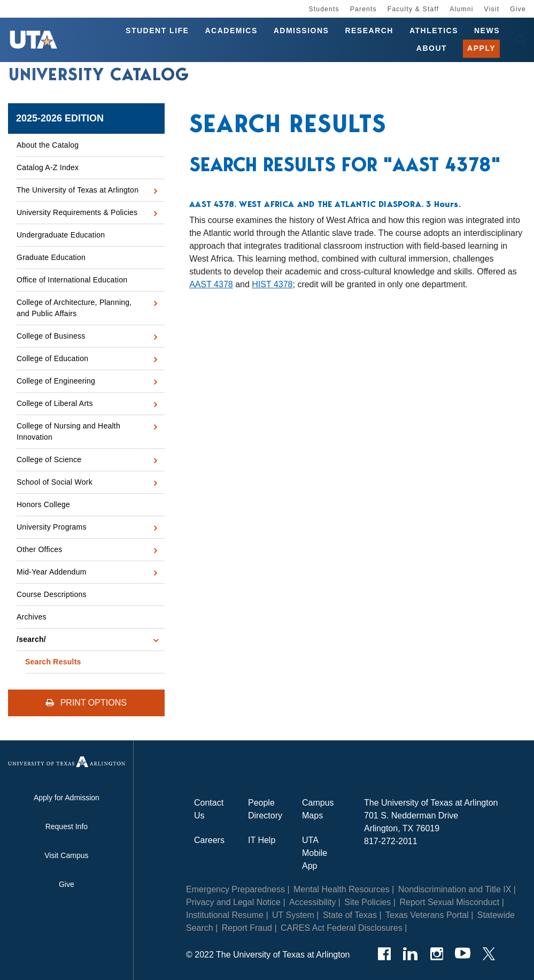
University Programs (52, 527)
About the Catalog (48, 145)
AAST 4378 (211, 284)
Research (369, 31)
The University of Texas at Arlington (78, 190)
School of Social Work (55, 482)
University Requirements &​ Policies (77, 212)
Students (324, 9)
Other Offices (39, 549)
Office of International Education (72, 280)
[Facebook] (384, 954)
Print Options (86, 703)
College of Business (51, 336)
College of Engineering (56, 381)
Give (518, 9)
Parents (363, 9)
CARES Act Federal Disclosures (342, 928)
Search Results (53, 662)
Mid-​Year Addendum (52, 572)
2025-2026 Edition (60, 118)
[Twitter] (489, 954)
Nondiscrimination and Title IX (455, 889)
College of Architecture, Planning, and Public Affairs (74, 308)
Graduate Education (51, 257)
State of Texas (350, 915)
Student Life (157, 31)
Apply (481, 49)
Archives (32, 617)
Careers (209, 840)
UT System (293, 915)
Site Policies (367, 902)
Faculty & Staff (413, 9)
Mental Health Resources (342, 889)
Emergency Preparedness (235, 889)
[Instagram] (436, 954)
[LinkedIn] (410, 954)
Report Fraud (247, 928)
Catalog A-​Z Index (48, 167)
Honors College (43, 504)
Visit (492, 9)
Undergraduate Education (61, 235)
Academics (231, 31)
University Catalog (99, 77)
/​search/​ (31, 639)
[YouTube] (463, 954)
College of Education (52, 358)
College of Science (49, 460)
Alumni (461, 9)
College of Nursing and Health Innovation (68, 431)
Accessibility (312, 902)
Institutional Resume (225, 915)
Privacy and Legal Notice (233, 902)
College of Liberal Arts (55, 403)
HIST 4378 (272, 284)
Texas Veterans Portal (427, 915)
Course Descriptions (52, 594)
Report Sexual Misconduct (449, 902)
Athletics (434, 31)
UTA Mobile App (315, 853)
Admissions (301, 31)
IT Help (262, 840)
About (432, 49)
